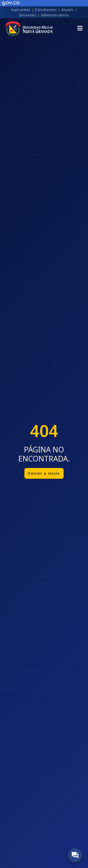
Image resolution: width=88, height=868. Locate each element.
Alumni (68, 10)
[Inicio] (29, 29)
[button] (80, 29)
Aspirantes (21, 10)
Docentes (28, 15)
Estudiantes (46, 10)
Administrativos (55, 15)
